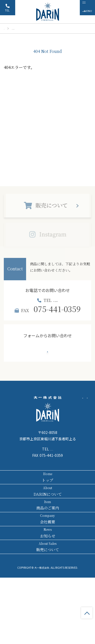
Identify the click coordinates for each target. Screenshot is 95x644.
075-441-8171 (57, 303)
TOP (87, 613)
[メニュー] (87, 8)
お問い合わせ (48, 359)
